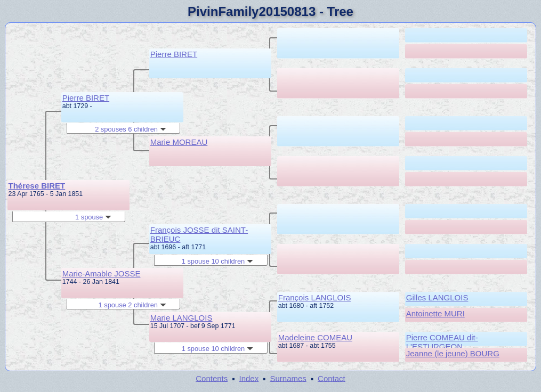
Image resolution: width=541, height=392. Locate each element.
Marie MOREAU (179, 142)
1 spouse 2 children (132, 305)
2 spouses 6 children (130, 129)
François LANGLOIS (315, 297)
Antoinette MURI (435, 313)
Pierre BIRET (86, 98)
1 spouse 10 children (217, 261)
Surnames (288, 378)
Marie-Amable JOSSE (102, 273)
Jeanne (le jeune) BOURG (453, 353)
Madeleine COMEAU (315, 337)
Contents (212, 378)
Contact (332, 378)
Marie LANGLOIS (181, 318)
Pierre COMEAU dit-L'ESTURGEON (442, 342)
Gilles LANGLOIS (437, 297)
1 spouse (93, 217)
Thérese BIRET (37, 186)
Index (249, 378)
